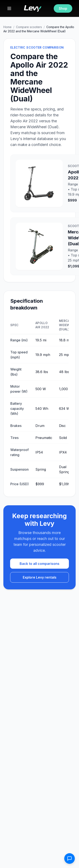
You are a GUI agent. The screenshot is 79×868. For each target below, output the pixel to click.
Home (7, 27)
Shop (63, 8)
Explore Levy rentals (40, 577)
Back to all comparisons (39, 564)
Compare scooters (29, 27)
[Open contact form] (70, 858)
